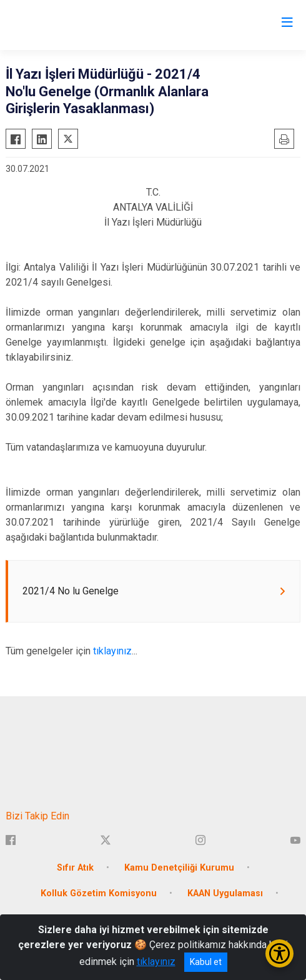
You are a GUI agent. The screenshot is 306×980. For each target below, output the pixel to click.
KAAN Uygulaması (225, 893)
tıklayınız (112, 651)
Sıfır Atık (75, 868)
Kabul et (206, 962)
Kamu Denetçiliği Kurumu (179, 868)
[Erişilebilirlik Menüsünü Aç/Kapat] (279, 953)
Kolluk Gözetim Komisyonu (99, 893)
